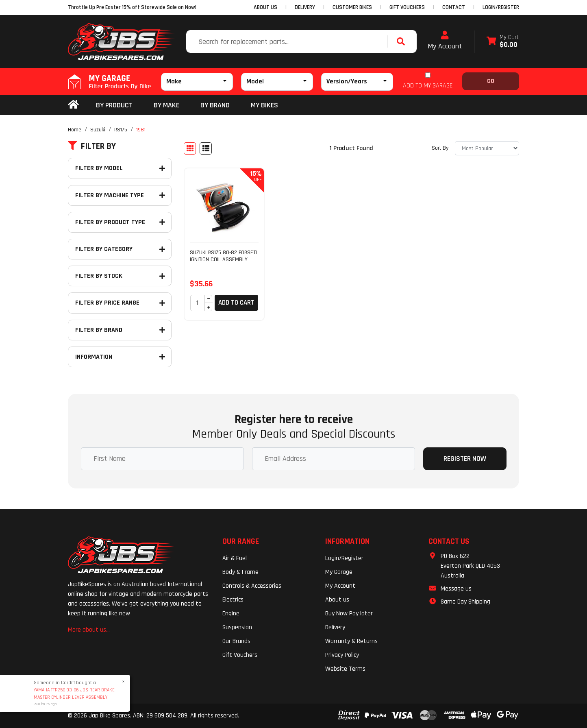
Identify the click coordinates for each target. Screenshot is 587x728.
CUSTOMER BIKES (352, 7)
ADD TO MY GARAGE (428, 86)
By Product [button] (114, 105)
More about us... (89, 630)
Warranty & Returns (351, 641)
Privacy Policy (342, 655)
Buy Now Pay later (349, 614)
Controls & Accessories (252, 586)
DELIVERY (305, 7)
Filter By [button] (92, 146)
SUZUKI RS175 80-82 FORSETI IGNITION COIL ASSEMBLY (223, 256)
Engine (231, 614)
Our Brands (236, 641)
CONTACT (454, 7)
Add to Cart (236, 303)
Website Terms (345, 669)
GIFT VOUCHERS (407, 7)
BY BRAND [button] (215, 105)
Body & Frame (240, 572)
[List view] (206, 148)
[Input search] (288, 41)
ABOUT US (265, 7)
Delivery (335, 627)
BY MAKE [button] (166, 105)
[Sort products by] (487, 148)
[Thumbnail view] (190, 148)
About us (337, 600)
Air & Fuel (235, 558)
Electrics (233, 600)
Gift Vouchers (240, 655)
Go (491, 81)
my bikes (264, 105)
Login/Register (501, 7)
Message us (456, 589)
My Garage (339, 572)
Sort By (440, 148)
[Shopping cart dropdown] (503, 42)
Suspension (237, 627)
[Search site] (403, 41)
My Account (445, 41)
